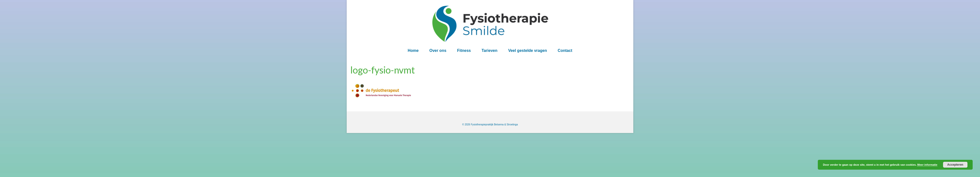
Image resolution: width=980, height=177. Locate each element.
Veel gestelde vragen (527, 51)
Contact (565, 51)
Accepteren (955, 165)
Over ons (438, 51)
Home (413, 51)
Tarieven (490, 51)
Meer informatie (927, 165)
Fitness (464, 51)
